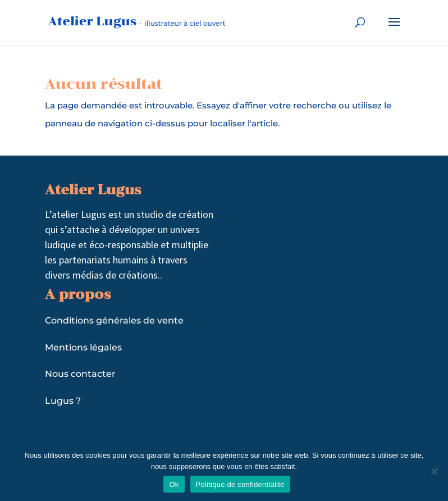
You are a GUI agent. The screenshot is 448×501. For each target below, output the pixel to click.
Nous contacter (80, 374)
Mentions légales (83, 347)
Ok (174, 484)
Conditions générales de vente (114, 320)
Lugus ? (63, 401)
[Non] (434, 471)
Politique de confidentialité (240, 484)
